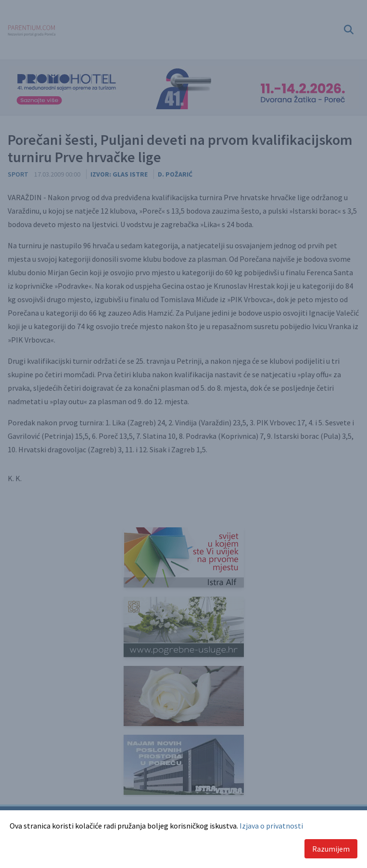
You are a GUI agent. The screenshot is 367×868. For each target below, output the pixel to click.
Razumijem (331, 849)
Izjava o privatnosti (271, 826)
